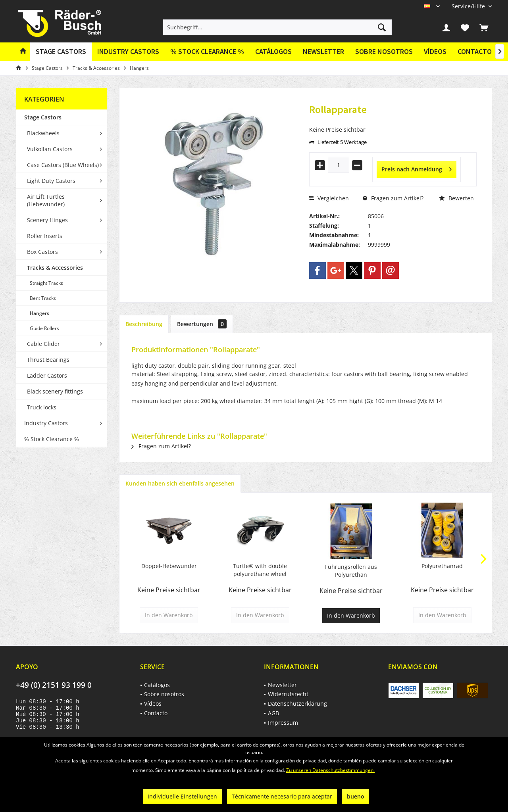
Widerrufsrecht (288, 694)
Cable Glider (43, 344)
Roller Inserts (45, 236)
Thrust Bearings (48, 360)
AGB (273, 713)
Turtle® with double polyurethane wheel (260, 570)
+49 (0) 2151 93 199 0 (54, 685)
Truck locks (42, 407)
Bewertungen (202, 324)
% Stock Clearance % (52, 439)
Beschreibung (144, 324)
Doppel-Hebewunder (169, 566)
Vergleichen (329, 198)
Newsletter (323, 51)
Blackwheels (43, 133)
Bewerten (456, 198)
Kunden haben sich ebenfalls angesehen (180, 483)
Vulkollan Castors (50, 149)
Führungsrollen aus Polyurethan (351, 571)
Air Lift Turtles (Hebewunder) (46, 200)
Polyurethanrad (442, 566)
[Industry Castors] (128, 52)
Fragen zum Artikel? (393, 198)
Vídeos (435, 51)
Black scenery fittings (55, 391)
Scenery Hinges (47, 220)
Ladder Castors (47, 375)
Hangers (39, 313)
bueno (356, 796)
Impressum (283, 723)
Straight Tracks (46, 283)
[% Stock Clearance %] (207, 52)
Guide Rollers (44, 328)
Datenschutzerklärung (297, 704)
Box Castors (42, 252)
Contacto (475, 51)
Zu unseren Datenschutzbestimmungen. (330, 770)
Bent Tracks (43, 298)
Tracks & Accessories (55, 268)
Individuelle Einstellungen (182, 796)
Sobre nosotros (384, 51)
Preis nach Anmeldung (417, 168)
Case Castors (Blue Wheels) (63, 165)
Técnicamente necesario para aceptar (282, 796)
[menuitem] (469, 6)
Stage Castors (43, 117)
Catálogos (273, 51)
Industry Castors (46, 423)
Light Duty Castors (51, 181)
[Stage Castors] (61, 52)
